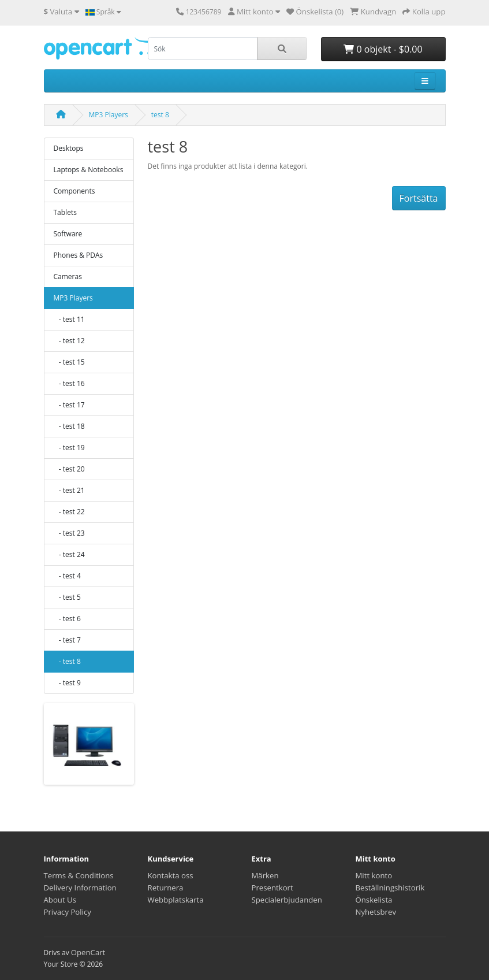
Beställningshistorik (390, 888)
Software (68, 234)
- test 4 (67, 576)
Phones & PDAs (79, 255)
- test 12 (69, 341)
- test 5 (67, 597)
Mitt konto (374, 875)
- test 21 (69, 490)
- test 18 (69, 426)
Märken (265, 875)
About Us (60, 900)
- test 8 (67, 661)
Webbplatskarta (176, 900)
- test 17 (69, 405)
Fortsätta (419, 198)
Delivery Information (80, 888)
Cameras (68, 276)
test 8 (160, 115)
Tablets (65, 212)
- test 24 (69, 554)
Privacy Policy (68, 912)
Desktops (69, 148)
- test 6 (67, 619)
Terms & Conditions (79, 875)
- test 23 (69, 533)
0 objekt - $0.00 (383, 49)
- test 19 (69, 448)
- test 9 (67, 683)
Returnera (166, 888)
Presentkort (273, 888)
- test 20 (69, 469)
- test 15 (69, 362)
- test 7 (67, 640)
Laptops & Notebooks (89, 170)
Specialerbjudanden (287, 900)
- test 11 (69, 319)
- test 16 (69, 383)
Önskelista (374, 900)
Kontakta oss (171, 875)
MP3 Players (109, 115)
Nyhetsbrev (376, 912)
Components (74, 191)
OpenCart (88, 952)
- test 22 (69, 512)
